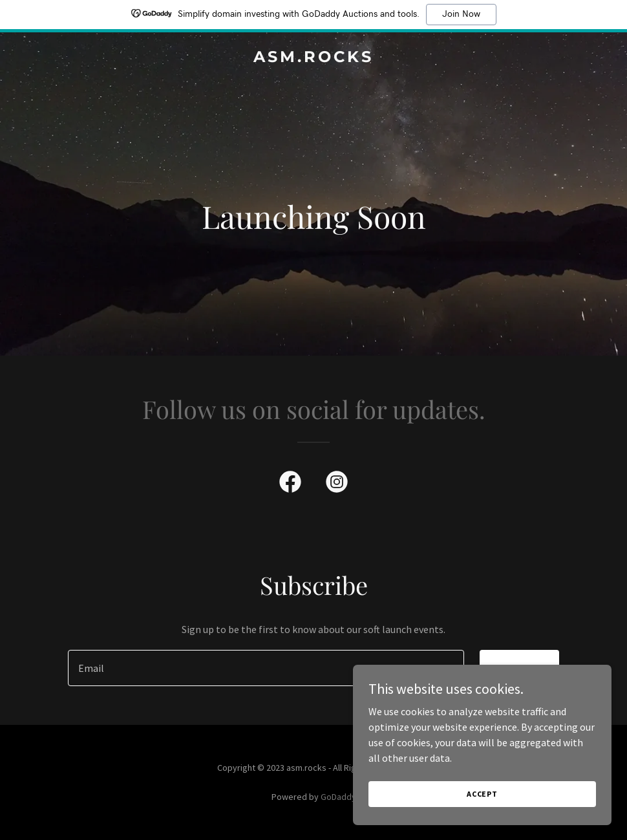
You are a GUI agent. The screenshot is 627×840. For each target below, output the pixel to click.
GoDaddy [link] (338, 797)
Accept (482, 794)
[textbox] (266, 668)
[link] (313, 58)
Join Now (461, 14)
